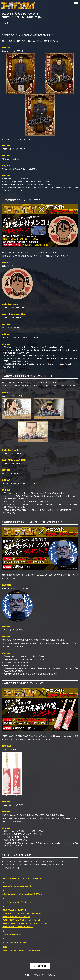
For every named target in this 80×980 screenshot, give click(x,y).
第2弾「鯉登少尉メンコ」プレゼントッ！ (16, 917)
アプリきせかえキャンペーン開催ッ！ (15, 942)
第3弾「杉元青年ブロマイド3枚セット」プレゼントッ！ (21, 920)
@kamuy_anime (60, 736)
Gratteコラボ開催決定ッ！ (12, 935)
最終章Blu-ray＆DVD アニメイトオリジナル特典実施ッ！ (23, 878)
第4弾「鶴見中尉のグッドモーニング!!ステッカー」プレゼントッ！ (25, 923)
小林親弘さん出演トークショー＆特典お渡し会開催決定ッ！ (23, 894)
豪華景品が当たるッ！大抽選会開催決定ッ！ (18, 886)
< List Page (40, 966)
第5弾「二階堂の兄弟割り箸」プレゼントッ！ (18, 927)
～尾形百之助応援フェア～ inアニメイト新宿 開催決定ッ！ (23, 950)
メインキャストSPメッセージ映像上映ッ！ (17, 902)
